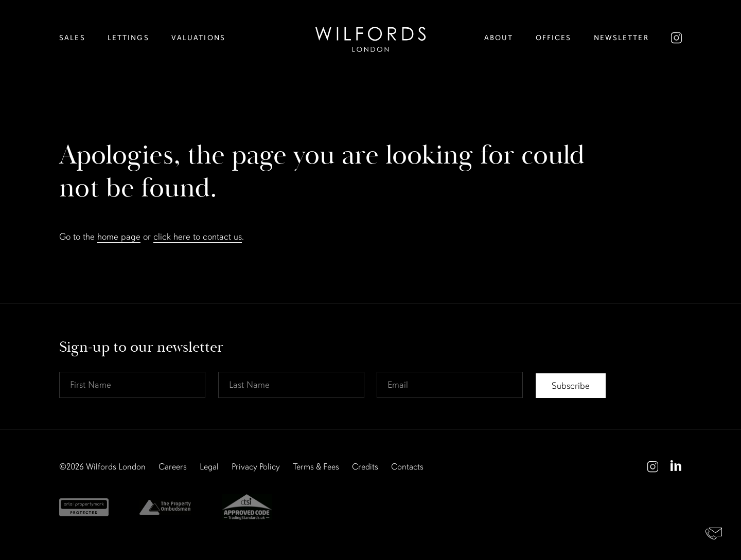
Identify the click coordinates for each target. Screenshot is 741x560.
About (499, 38)
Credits (365, 467)
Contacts (407, 467)
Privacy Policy (256, 467)
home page (119, 237)
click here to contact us (198, 237)
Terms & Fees (316, 467)
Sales (72, 38)
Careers (173, 467)
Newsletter (621, 38)
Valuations (198, 38)
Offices (554, 38)
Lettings (128, 38)
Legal (209, 467)
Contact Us (714, 533)
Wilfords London (116, 467)
